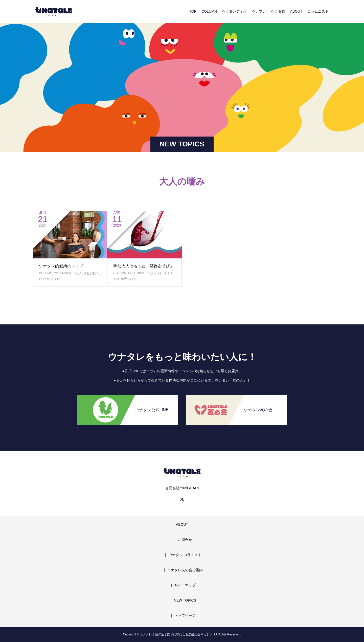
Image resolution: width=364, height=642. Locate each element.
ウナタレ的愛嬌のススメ (61, 266)
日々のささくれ (50, 279)
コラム (78, 273)
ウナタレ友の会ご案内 (185, 570)
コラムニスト (318, 11)
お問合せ (185, 540)
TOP (193, 11)
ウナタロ (278, 11)
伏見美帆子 (91, 273)
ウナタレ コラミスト (185, 555)
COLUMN (209, 11)
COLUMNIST (63, 273)
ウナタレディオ (234, 11)
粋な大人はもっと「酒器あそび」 (144, 266)
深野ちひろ (129, 279)
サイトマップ (185, 585)
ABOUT (296, 11)
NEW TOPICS (185, 600)
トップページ (185, 615)
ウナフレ (259, 11)
